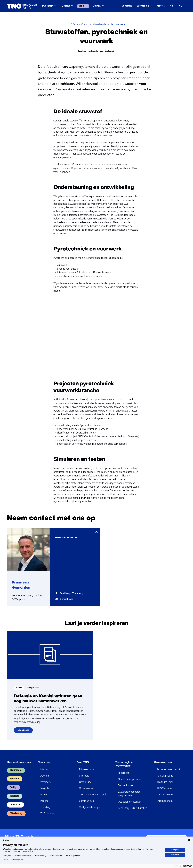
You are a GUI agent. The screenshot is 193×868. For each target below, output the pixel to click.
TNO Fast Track (165, 782)
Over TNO (83, 762)
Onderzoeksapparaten (130, 779)
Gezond (66, 6)
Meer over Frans (64, 538)
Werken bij (143, 6)
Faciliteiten (124, 773)
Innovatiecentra (166, 795)
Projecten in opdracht (168, 769)
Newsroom (45, 762)
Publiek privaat (165, 776)
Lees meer (25, 731)
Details (6, 860)
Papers (44, 801)
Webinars (45, 782)
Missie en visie (87, 769)
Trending (45, 807)
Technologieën (126, 785)
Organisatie (85, 782)
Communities (86, 801)
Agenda (45, 776)
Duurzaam (48, 6)
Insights (45, 788)
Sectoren (127, 6)
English (7, 840)
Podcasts (45, 795)
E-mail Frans (66, 599)
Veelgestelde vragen (90, 807)
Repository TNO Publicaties (133, 808)
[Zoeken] (172, 6)
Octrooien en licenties (130, 802)
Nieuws (44, 769)
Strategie (84, 776)
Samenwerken (163, 762)
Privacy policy (17, 860)
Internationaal (165, 801)
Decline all (175, 855)
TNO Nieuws (47, 814)
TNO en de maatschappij (93, 795)
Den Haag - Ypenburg (71, 593)
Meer (160, 6)
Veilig (81, 6)
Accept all (175, 850)
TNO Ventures (165, 788)
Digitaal (97, 6)
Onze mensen (87, 788)
